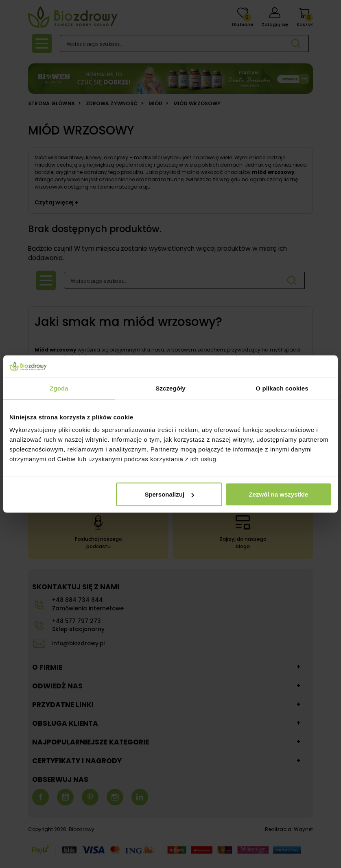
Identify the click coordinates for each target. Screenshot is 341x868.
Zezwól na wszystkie (278, 494)
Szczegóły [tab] (170, 388)
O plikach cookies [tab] (282, 388)
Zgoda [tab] (59, 388)
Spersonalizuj (169, 494)
